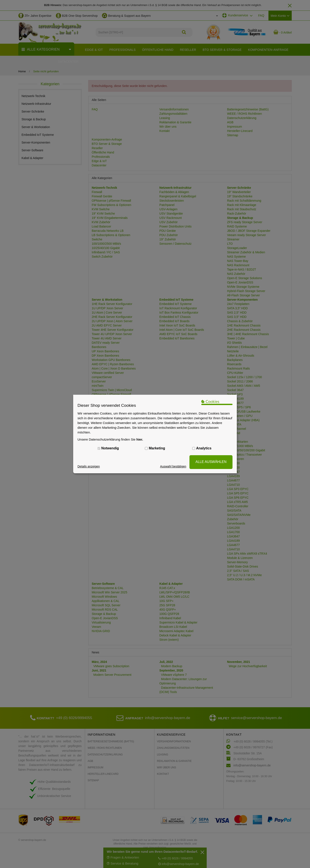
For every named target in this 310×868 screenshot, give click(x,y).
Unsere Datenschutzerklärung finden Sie (110, 439)
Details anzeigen (89, 466)
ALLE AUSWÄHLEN (211, 462)
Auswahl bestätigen (173, 466)
